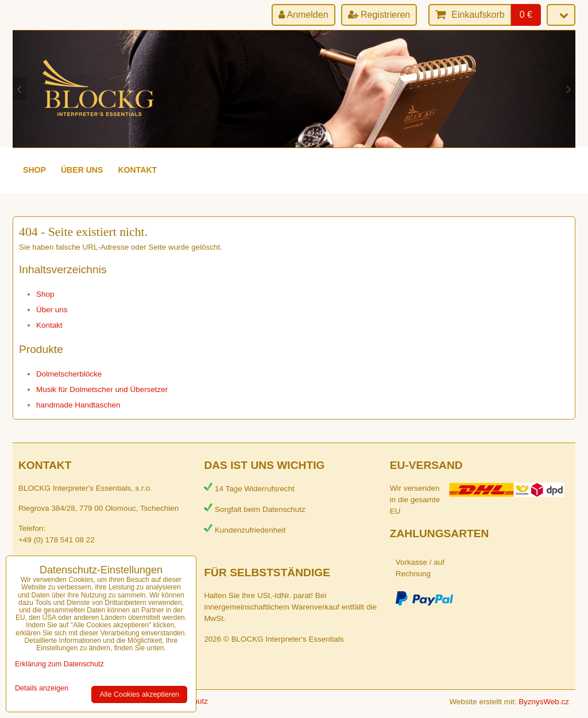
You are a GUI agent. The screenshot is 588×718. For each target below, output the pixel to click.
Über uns (82, 170)
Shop (34, 170)
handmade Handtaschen (78, 405)
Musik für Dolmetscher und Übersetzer (102, 389)
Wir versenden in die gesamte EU (415, 500)
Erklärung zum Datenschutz (59, 664)
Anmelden (303, 15)
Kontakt (137, 170)
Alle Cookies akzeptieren (139, 694)
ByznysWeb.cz (544, 702)
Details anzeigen (42, 688)
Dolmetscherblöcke (69, 374)
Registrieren (379, 15)
